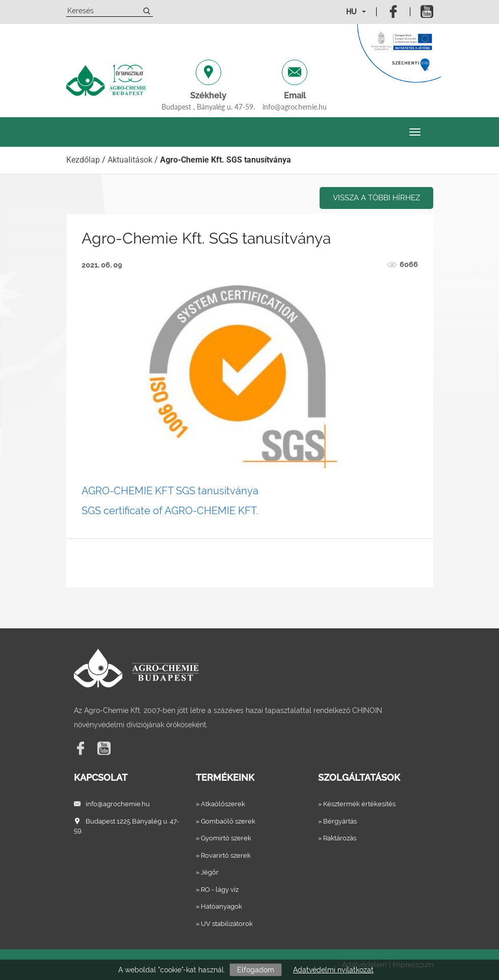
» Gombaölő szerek (226, 821)
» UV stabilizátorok (224, 924)
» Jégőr (207, 872)
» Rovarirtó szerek (223, 855)
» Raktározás (337, 838)
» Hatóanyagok (219, 906)
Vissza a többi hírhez (376, 198)
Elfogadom (256, 970)
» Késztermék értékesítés (357, 804)
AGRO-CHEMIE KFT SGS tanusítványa (170, 491)
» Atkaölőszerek (220, 804)
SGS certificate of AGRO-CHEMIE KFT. (170, 511)
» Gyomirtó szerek (224, 838)
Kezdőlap (83, 160)
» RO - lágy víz (217, 890)
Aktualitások (130, 160)
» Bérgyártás (337, 821)
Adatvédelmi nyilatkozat (333, 970)
